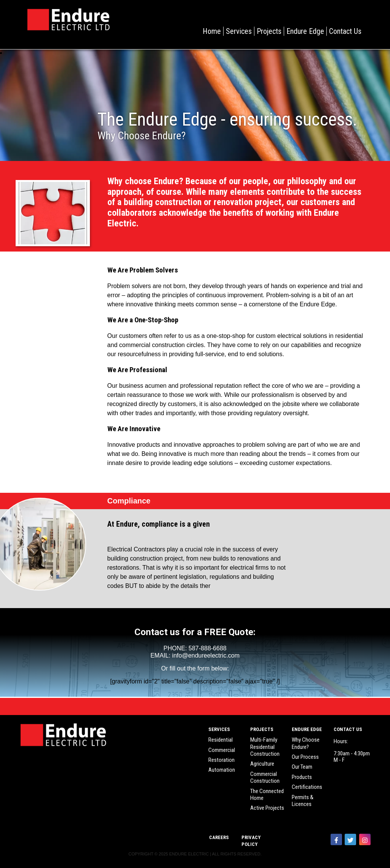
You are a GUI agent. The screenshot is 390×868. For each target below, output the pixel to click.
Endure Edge (305, 31)
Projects (269, 31)
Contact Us (345, 31)
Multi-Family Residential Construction (265, 747)
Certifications (307, 787)
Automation (222, 770)
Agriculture (262, 764)
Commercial (222, 750)
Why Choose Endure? (306, 743)
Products (302, 777)
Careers (219, 837)
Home (212, 31)
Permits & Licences (303, 801)
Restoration (221, 760)
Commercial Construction (265, 777)
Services (239, 31)
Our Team (302, 767)
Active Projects (267, 808)
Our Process (305, 757)
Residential (221, 740)
